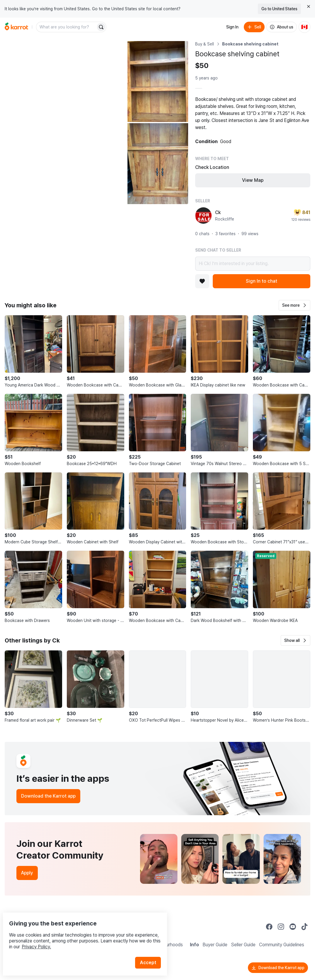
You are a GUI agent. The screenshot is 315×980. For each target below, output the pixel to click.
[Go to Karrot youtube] (293, 927)
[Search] (101, 27)
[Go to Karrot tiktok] (304, 927)
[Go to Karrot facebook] (269, 927)
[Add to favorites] (202, 281)
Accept (151, 951)
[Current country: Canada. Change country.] (304, 27)
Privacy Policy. (79, 935)
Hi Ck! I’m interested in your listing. (253, 264)
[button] (294, 305)
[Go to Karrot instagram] (281, 927)
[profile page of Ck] (203, 216)
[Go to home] (16, 27)
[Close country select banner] (309, 6)
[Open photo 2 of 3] (158, 82)
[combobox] (67, 27)
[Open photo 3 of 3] (158, 164)
